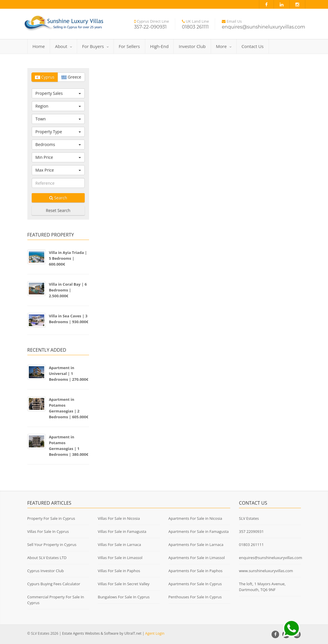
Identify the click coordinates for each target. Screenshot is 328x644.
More (224, 46)
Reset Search (58, 210)
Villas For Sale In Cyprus (48, 531)
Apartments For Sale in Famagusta (199, 531)
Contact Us (253, 46)
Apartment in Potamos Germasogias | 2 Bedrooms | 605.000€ (69, 408)
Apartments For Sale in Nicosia (195, 518)
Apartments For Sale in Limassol (197, 558)
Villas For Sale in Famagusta (122, 531)
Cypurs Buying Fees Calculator (54, 584)
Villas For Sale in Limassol (120, 558)
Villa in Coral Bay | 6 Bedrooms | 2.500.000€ (68, 290)
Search (58, 198)
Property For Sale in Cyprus (51, 518)
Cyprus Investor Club (46, 571)
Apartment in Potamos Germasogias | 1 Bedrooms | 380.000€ (69, 446)
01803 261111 (251, 545)
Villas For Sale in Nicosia (119, 518)
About (63, 46)
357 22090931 (251, 531)
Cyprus (45, 77)
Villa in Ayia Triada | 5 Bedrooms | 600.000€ (68, 258)
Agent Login (155, 633)
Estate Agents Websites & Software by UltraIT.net (102, 633)
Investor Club (192, 46)
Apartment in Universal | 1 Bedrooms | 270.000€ (69, 373)
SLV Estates (249, 518)
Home (39, 46)
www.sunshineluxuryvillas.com (266, 571)
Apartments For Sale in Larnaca (196, 545)
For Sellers (129, 46)
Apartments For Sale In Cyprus (195, 584)
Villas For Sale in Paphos (119, 571)
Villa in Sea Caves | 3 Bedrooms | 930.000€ (69, 319)
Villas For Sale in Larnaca (119, 545)
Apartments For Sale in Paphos (196, 571)
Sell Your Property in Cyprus (52, 545)
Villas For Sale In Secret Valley (124, 584)
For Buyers (95, 46)
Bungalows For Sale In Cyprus (124, 597)
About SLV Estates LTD (47, 558)
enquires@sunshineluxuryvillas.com (271, 558)
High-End (159, 46)
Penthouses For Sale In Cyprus (195, 597)
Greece (71, 77)
